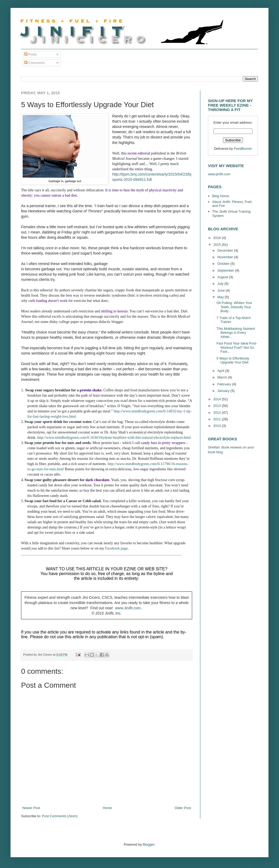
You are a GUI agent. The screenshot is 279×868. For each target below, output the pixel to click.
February (225, 384)
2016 (218, 238)
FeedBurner (243, 149)
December (226, 250)
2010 (218, 426)
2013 (218, 406)
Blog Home (221, 196)
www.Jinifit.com (128, 608)
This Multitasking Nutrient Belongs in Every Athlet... (236, 333)
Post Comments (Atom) (60, 816)
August (223, 277)
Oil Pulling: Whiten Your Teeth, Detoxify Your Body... (234, 307)
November (226, 257)
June (222, 290)
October (224, 264)
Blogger (148, 844)
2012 (218, 413)
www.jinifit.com (219, 174)
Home (108, 808)
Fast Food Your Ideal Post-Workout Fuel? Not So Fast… (237, 347)
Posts (31, 54)
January (224, 391)
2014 (218, 399)
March (223, 377)
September (226, 270)
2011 (218, 419)
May (221, 297)
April (221, 371)
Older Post (183, 808)
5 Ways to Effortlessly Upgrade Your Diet (233, 360)
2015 (218, 245)
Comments (34, 63)
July (221, 284)
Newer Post (31, 808)
